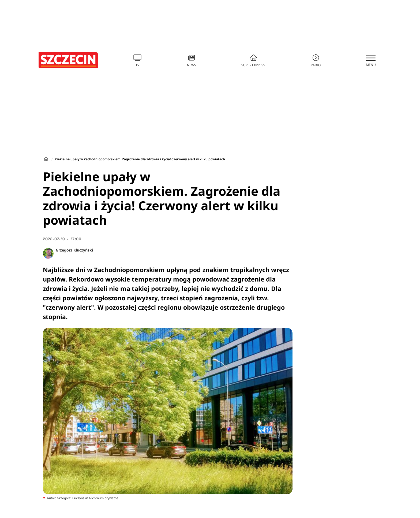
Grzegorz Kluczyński (74, 250)
